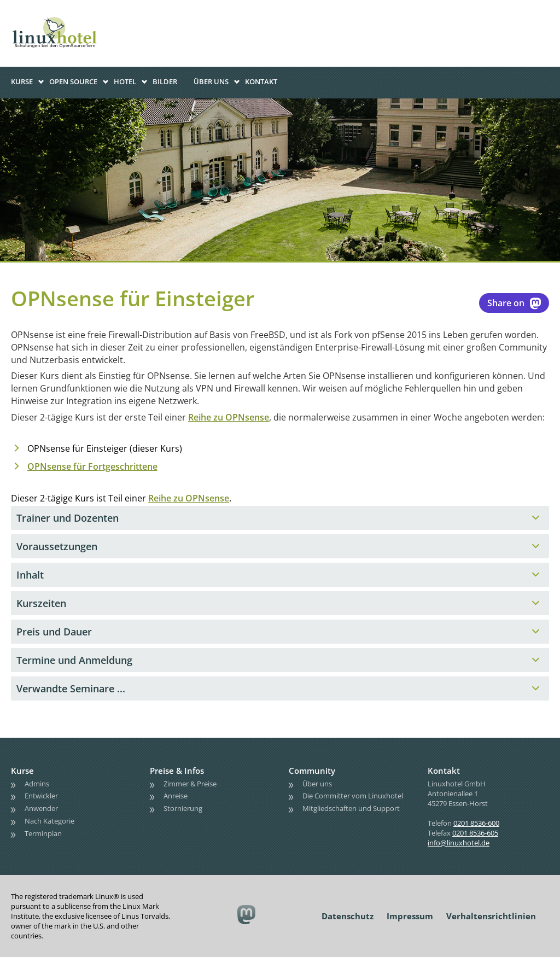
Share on (514, 303)
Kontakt (261, 81)
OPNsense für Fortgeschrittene (92, 466)
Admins (37, 784)
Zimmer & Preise (190, 784)
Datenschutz (348, 916)
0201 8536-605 (475, 833)
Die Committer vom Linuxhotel (353, 796)
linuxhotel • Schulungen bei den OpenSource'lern (66, 17)
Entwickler (41, 796)
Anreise (176, 796)
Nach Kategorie (49, 821)
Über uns (211, 81)
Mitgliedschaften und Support (351, 808)
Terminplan (43, 833)
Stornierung (183, 808)
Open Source (73, 81)
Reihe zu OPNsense (229, 417)
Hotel (125, 81)
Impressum (410, 916)
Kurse (22, 81)
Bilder (165, 81)
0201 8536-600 (476, 823)
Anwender (41, 808)
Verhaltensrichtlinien (491, 916)
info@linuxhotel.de (459, 843)
